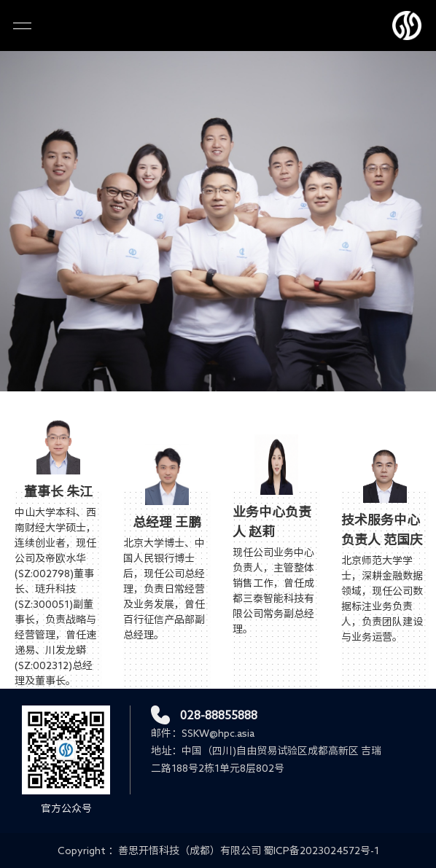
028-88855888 (219, 715)
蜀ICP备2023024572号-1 (321, 851)
